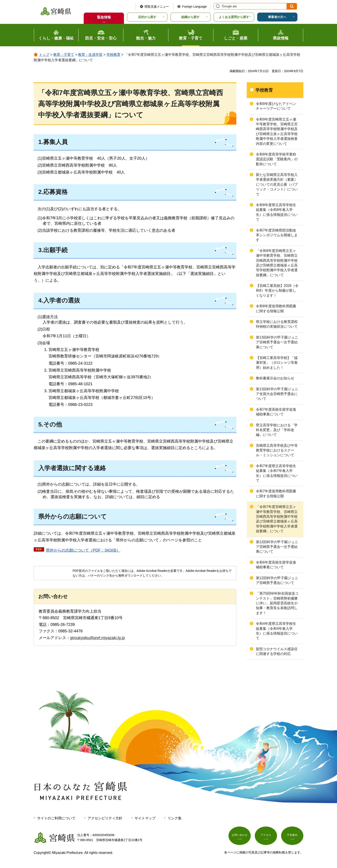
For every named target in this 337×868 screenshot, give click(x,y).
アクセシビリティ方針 (105, 818)
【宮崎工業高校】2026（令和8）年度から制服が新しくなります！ (277, 291)
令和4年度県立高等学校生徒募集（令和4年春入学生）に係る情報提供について (277, 631)
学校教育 (113, 55)
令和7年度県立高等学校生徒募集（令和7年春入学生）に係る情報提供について (277, 473)
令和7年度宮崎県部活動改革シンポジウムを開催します (277, 235)
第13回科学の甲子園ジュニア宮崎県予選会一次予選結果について (277, 342)
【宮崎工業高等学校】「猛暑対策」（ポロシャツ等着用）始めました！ (277, 363)
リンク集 (175, 818)
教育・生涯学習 (90, 55)
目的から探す (147, 17)
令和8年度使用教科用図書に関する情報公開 (276, 308)
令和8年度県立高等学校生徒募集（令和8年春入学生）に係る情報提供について (277, 212)
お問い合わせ (240, 837)
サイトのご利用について (56, 818)
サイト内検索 (217, 6)
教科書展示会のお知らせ (275, 378)
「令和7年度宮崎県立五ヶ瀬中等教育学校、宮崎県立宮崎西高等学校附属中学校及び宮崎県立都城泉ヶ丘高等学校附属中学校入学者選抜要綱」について (277, 519)
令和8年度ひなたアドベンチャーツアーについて (276, 106)
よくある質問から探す (234, 17)
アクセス (266, 837)
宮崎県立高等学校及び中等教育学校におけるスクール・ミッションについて (277, 450)
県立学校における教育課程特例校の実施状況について (277, 324)
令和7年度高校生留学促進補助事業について (276, 412)
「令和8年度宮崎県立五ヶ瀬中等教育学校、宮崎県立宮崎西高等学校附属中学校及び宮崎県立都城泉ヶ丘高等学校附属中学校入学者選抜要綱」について (277, 263)
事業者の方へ (277, 17)
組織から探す (190, 17)
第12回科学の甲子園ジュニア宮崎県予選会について (277, 580)
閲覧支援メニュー (157, 7)
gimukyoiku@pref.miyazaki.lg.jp (97, 638)
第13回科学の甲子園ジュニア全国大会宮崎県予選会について (277, 394)
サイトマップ (145, 818)
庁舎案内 (292, 837)
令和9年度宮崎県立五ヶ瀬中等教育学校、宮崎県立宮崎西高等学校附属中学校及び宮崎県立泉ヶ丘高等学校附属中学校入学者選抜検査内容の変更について (277, 131)
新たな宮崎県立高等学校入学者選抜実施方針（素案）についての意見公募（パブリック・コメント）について (277, 184)
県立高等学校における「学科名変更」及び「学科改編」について (277, 430)
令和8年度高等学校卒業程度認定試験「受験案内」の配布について (277, 159)
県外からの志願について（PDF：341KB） (83, 550)
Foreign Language (194, 7)
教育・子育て (64, 55)
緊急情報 (104, 17)
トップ (44, 55)
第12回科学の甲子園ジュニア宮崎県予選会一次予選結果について (277, 547)
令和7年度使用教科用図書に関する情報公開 (276, 494)
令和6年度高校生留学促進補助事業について (276, 565)
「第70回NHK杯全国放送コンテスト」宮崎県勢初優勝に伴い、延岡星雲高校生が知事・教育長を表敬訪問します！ (277, 603)
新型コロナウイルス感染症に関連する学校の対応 (277, 651)
